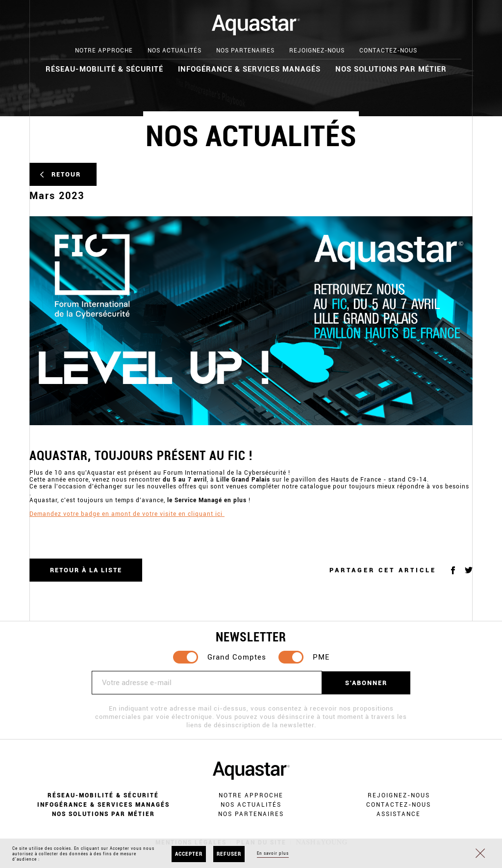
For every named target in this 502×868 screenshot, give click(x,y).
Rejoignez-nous (317, 51)
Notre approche (104, 51)
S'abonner (366, 683)
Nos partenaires (245, 51)
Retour (66, 174)
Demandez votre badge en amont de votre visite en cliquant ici (127, 514)
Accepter (189, 854)
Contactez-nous (388, 51)
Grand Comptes (237, 657)
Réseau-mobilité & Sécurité (104, 69)
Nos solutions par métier (391, 69)
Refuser (229, 854)
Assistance (399, 814)
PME (321, 657)
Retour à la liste (86, 570)
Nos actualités (175, 51)
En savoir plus (273, 853)
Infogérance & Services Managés (249, 69)
